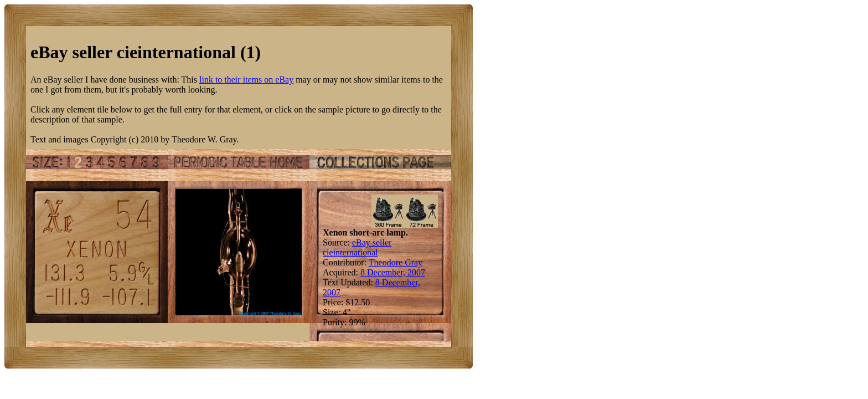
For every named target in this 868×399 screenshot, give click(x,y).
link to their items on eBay (246, 80)
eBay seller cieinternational (357, 247)
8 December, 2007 (393, 272)
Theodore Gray (396, 262)
